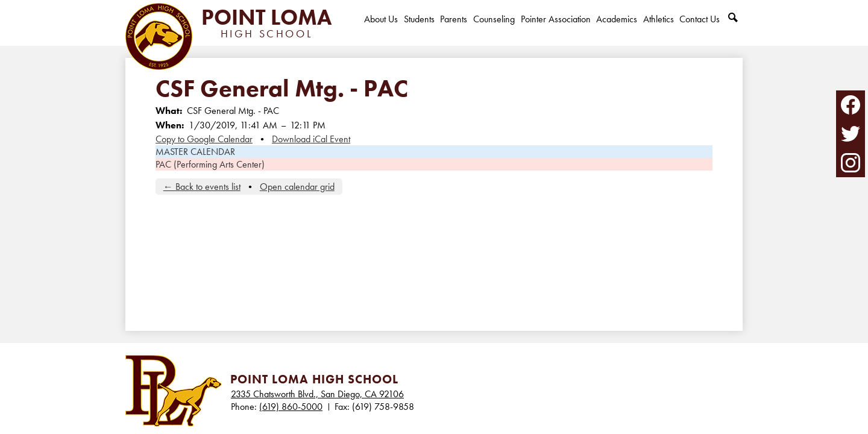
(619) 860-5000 (291, 407)
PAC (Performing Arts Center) (210, 164)
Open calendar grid (297, 187)
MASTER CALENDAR (195, 152)
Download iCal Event (311, 139)
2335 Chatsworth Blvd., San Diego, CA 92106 (317, 394)
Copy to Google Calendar (204, 139)
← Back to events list (202, 187)
